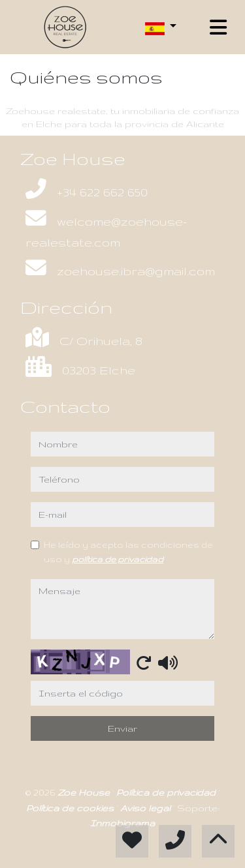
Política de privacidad (167, 792)
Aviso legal (147, 808)
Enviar (122, 728)
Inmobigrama (122, 823)
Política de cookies (71, 808)
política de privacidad (118, 559)
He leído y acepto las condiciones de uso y (128, 552)
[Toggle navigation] (218, 27)
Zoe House (85, 792)
